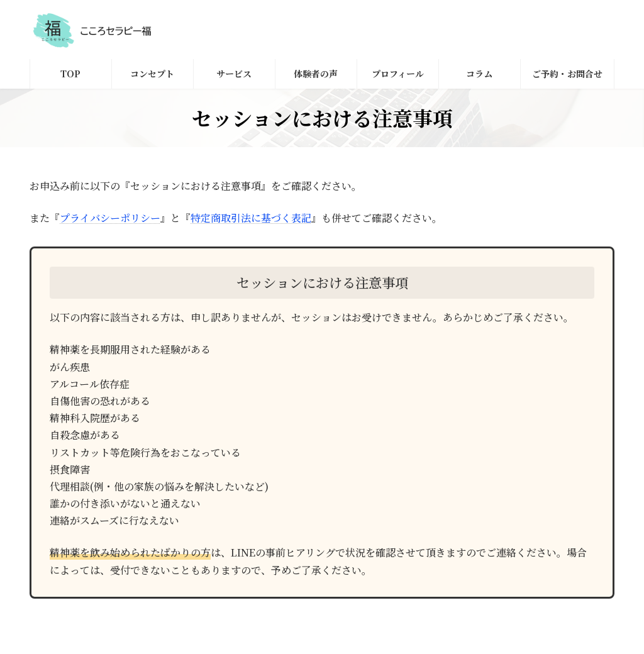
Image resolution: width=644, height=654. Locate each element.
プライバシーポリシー (110, 218)
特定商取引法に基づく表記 (251, 218)
